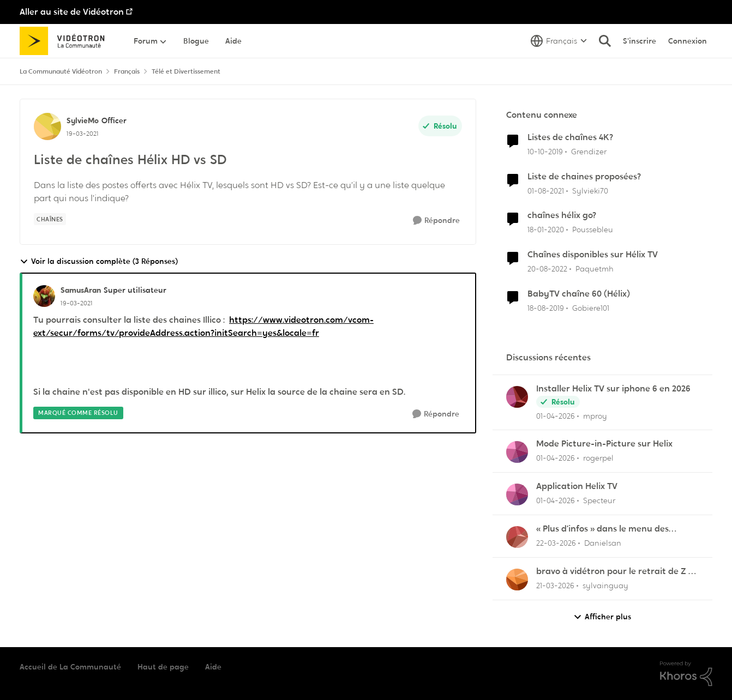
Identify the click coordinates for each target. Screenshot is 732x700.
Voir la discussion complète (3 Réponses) (99, 261)
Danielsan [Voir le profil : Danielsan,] (603, 543)
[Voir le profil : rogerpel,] (517, 452)
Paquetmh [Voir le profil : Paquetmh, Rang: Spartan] (595, 269)
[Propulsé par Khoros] (686, 674)
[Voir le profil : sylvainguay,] (517, 580)
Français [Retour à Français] (127, 71)
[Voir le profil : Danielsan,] (517, 537)
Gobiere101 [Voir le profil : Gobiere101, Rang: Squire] (591, 308)
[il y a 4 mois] (556, 416)
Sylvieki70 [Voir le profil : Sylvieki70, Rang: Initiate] (590, 190)
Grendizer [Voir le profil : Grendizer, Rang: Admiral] (589, 152)
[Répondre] (436, 221)
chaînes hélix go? (562, 215)
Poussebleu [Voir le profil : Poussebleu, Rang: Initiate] (593, 230)
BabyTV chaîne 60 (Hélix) (579, 294)
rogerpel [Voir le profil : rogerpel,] (598, 458)
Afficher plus (602, 617)
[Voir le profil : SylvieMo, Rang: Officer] (47, 126)
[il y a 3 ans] (547, 269)
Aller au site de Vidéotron (72, 12)
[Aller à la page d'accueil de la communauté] (66, 41)
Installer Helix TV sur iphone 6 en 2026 (613, 389)
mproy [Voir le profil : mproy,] (595, 415)
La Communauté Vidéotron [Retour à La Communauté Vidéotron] (61, 71)
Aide (213, 667)
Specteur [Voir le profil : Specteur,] (599, 500)
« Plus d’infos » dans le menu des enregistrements (602, 529)
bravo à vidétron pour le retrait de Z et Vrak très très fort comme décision (617, 572)
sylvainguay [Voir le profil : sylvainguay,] (605, 586)
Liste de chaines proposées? (584, 177)
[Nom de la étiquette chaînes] (50, 219)
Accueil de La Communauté (70, 667)
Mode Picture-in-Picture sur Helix (604, 444)
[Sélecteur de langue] (559, 41)
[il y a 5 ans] (546, 191)
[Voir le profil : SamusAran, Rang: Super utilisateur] (44, 296)
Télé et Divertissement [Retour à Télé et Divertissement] (186, 71)
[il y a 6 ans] (545, 152)
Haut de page (163, 667)
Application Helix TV (577, 486)
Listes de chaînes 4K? (570, 137)
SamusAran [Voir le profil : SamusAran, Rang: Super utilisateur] (81, 290)
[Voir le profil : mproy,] (517, 397)
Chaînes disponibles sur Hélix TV (593, 255)
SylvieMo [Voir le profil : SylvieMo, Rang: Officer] (83, 120)
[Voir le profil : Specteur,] (517, 494)
